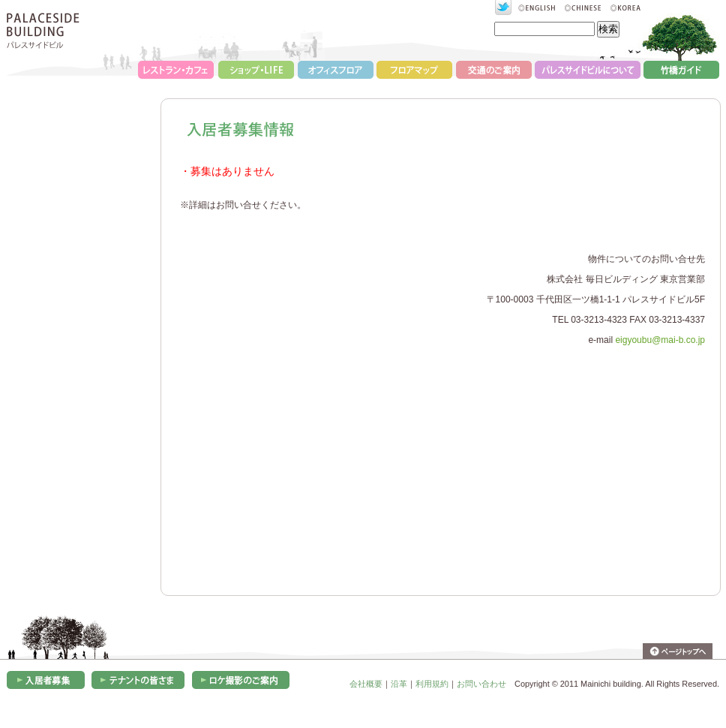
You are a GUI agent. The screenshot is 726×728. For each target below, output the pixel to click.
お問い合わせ (481, 684)
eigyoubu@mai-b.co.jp (660, 340)
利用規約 (432, 684)
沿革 (399, 684)
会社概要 (366, 684)
